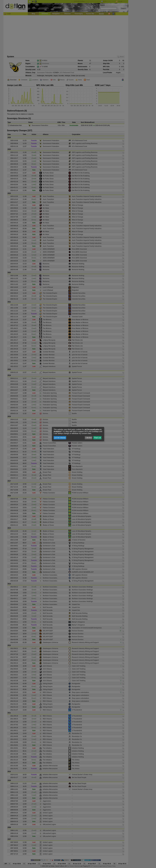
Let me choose (60, 438)
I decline (89, 438)
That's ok (97, 438)
